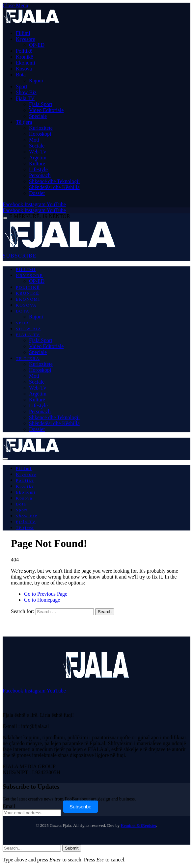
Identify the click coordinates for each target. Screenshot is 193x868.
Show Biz (26, 92)
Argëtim (38, 158)
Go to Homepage (42, 600)
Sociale (37, 146)
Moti (34, 140)
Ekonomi (26, 63)
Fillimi (23, 33)
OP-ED (37, 45)
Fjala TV (25, 98)
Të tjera (24, 122)
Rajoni (36, 81)
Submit (72, 848)
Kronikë (24, 57)
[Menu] (5, 218)
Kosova (24, 69)
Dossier (37, 193)
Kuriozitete (41, 128)
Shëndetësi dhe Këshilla (54, 187)
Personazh (40, 175)
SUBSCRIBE (20, 256)
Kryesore (26, 39)
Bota (21, 75)
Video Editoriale (46, 110)
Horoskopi (40, 134)
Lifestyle (38, 169)
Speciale (38, 116)
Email (9, 806)
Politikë (24, 51)
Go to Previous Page (46, 594)
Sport (22, 86)
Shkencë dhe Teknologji (54, 181)
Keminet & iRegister (139, 825)
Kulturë (37, 163)
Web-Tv (38, 152)
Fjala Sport (41, 104)
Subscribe (81, 807)
